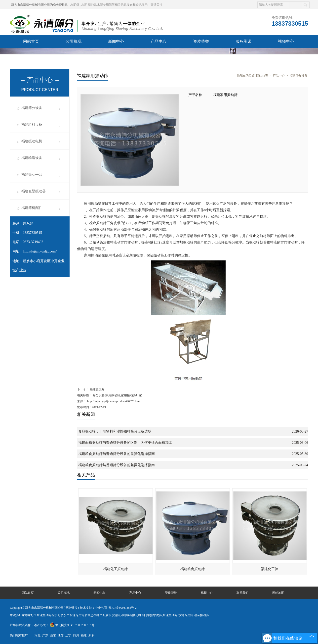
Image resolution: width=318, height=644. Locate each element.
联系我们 (31, 54)
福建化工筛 (270, 569)
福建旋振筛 (97, 389)
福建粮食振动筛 (193, 569)
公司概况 (74, 41)
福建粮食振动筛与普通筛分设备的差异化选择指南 (117, 454)
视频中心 (286, 41)
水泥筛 (75, 5)
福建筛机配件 (32, 208)
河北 (38, 635)
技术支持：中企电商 (93, 608)
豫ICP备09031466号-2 (123, 608)
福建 (84, 635)
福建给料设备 (32, 124)
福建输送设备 (32, 158)
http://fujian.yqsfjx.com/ (40, 251)
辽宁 (68, 635)
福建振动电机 (32, 141)
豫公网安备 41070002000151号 (72, 625)
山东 (53, 635)
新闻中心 (116, 41)
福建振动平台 (32, 174)
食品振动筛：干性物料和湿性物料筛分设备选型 (115, 431)
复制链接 (71, 608)
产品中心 (159, 41)
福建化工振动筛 (116, 569)
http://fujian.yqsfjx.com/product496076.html (114, 401)
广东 (45, 635)
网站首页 (31, 41)
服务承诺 (243, 41)
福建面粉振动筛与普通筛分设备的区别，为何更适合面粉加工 (125, 443)
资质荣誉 (201, 41)
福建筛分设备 (32, 108)
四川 (76, 635)
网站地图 (278, 593)
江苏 (61, 635)
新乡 (91, 635)
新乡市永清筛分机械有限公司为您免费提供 (40, 5)
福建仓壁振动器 (34, 191)
